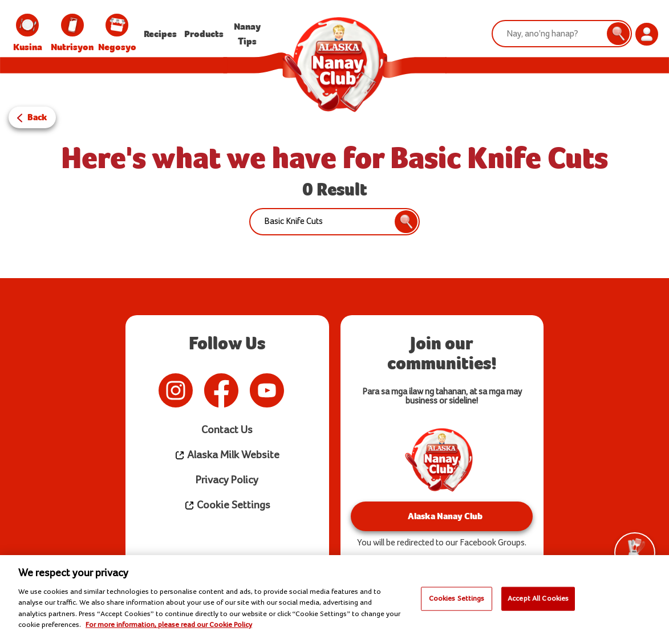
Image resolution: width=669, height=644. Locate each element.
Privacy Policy (227, 480)
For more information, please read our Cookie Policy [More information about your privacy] (169, 625)
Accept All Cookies (538, 598)
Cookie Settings (227, 505)
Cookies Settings (457, 598)
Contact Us (227, 430)
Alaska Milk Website (227, 455)
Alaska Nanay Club (442, 516)
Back (37, 117)
